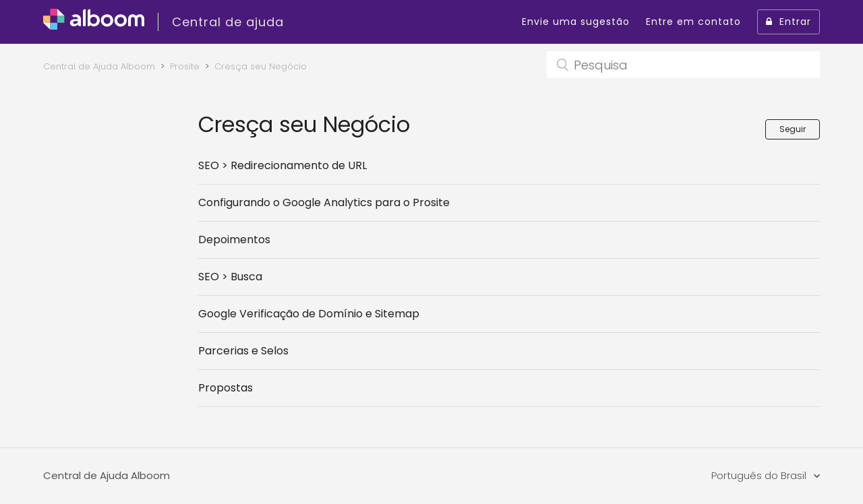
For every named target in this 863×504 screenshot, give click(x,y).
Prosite (185, 66)
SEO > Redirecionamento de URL (282, 165)
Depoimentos (234, 240)
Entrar (788, 22)
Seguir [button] (793, 129)
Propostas (226, 388)
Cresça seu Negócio (261, 66)
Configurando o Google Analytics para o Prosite (324, 202)
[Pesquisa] (683, 65)
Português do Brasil (760, 475)
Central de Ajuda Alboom (99, 66)
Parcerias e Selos (243, 351)
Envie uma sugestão (576, 22)
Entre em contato (693, 22)
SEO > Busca (230, 277)
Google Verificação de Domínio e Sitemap (309, 314)
